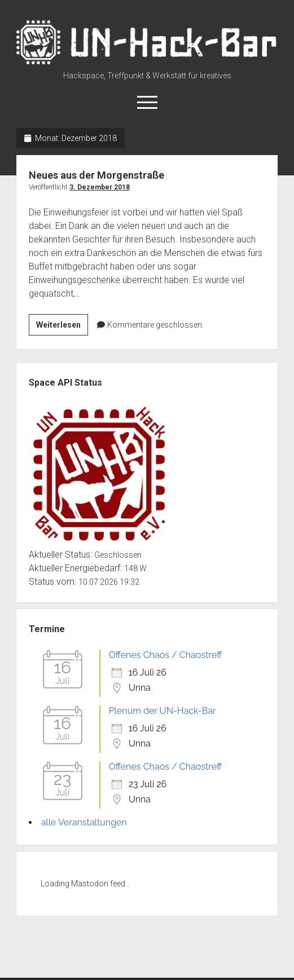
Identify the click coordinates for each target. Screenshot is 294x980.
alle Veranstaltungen (84, 822)
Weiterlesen (62, 326)
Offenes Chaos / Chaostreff (166, 655)
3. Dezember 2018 (100, 187)
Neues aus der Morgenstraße (96, 175)
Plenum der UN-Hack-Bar (163, 711)
